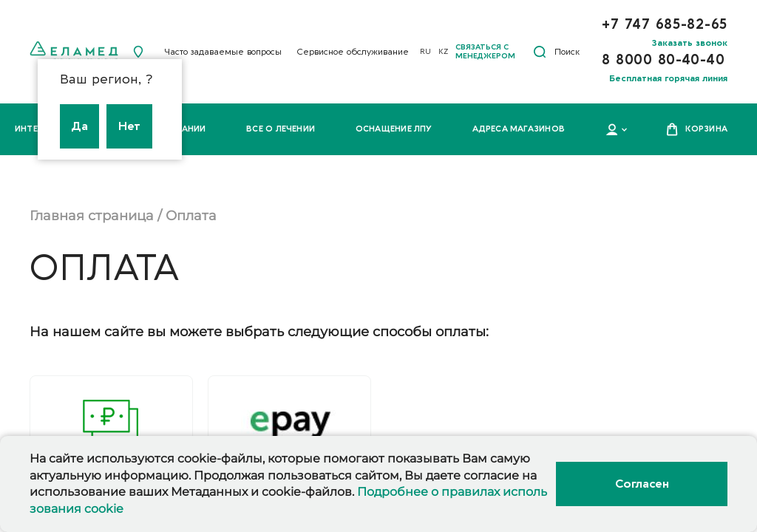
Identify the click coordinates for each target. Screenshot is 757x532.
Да (79, 126)
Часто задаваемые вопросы (223, 52)
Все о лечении (281, 129)
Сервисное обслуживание (353, 52)
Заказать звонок (690, 43)
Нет (129, 126)
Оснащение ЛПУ (394, 129)
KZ (443, 52)
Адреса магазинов (519, 129)
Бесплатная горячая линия (668, 78)
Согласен (642, 484)
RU (425, 52)
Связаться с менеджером (485, 52)
